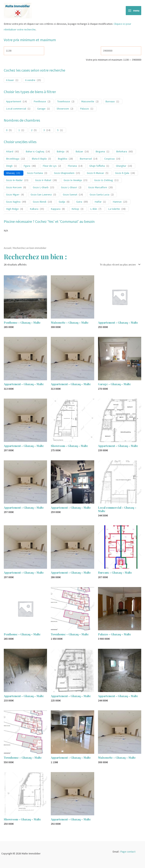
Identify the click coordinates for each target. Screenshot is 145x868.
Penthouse (40, 102)
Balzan (79, 152)
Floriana (72, 166)
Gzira (79, 202)
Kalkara (34, 209)
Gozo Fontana (35, 174)
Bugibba (62, 159)
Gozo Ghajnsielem (64, 174)
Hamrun (117, 202)
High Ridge (12, 209)
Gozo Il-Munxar (95, 174)
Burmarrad (86, 159)
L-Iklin (94, 209)
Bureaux (110, 102)
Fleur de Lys (50, 166)
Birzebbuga (13, 159)
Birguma (100, 152)
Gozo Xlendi (40, 202)
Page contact (128, 852)
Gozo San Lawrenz (41, 195)
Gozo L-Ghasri (69, 188)
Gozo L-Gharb (41, 188)
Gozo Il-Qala (122, 174)
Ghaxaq (10, 174)
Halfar (98, 202)
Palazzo (84, 109)
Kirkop (75, 209)
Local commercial (16, 109)
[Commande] (119, 265)
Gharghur (121, 166)
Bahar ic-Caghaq (35, 152)
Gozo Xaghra (13, 202)
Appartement (14, 102)
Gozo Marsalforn (98, 188)
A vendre (30, 81)
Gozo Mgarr (13, 195)
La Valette (114, 209)
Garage (41, 109)
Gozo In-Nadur (14, 181)
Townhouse (64, 102)
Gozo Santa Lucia (99, 195)
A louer (10, 81)
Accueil (7, 249)
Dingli (9, 166)
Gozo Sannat (70, 195)
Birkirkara (122, 152)
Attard (10, 152)
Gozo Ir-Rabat (43, 181)
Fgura (27, 166)
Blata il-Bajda (39, 159)
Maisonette (88, 102)
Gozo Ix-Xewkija (73, 181)
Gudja (62, 202)
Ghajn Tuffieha (97, 166)
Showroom (63, 109)
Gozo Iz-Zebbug (104, 181)
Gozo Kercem (14, 188)
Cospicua (109, 159)
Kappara (56, 209)
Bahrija (61, 152)
